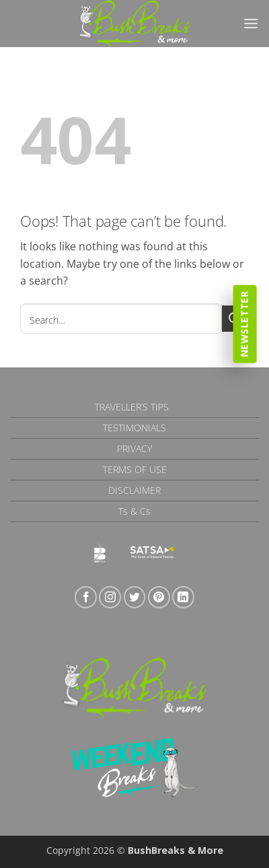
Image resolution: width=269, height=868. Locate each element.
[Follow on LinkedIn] (183, 597)
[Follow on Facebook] (86, 597)
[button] (251, 23)
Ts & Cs (134, 511)
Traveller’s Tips (132, 407)
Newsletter (244, 324)
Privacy (134, 448)
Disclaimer (134, 490)
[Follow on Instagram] (110, 597)
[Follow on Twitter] (135, 597)
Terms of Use (135, 469)
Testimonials (134, 428)
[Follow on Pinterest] (159, 597)
